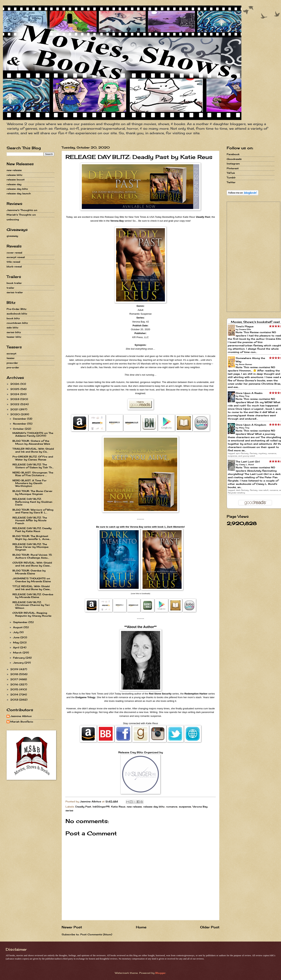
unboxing (13, 219)
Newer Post (72, 927)
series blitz (14, 332)
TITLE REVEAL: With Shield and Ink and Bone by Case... (32, 588)
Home (141, 927)
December (20, 419)
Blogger (160, 973)
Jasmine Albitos (21, 716)
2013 (15, 700)
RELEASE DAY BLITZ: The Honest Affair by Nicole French (30, 520)
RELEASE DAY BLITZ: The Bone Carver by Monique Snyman (30, 547)
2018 (15, 674)
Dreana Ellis (245, 329)
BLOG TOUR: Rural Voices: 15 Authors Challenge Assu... (32, 556)
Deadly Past (83, 807)
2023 (15, 399)
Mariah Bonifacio (22, 722)
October (19, 429)
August (18, 627)
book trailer (14, 283)
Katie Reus (118, 807)
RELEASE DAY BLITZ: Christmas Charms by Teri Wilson (31, 605)
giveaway (12, 236)
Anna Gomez (246, 364)
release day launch (19, 193)
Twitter (231, 182)
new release (134, 807)
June (17, 637)
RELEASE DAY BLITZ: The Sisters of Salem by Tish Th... (33, 466)
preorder (12, 363)
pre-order (13, 367)
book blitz (13, 318)
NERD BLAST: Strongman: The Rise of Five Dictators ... (33, 474)
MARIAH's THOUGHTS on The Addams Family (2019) (33, 434)
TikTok (231, 173)
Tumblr (231, 177)
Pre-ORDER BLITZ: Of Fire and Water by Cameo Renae (33, 458)
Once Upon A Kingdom (251, 425)
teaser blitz (14, 337)
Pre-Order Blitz (17, 309)
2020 (15, 414)
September (21, 622)
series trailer (15, 292)
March (18, 653)
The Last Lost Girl (248, 462)
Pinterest (233, 168)
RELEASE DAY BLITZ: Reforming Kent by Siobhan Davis (32, 502)
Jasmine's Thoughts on (22, 210)
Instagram (233, 164)
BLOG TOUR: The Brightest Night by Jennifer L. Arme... (32, 537)
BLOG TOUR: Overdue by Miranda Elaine (29, 572)
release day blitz (154, 807)
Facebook (233, 154)
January (19, 663)
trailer (10, 288)
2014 (15, 694)
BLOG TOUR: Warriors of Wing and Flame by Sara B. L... (33, 511)
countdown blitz (17, 323)
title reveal (13, 262)
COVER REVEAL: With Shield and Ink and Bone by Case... (32, 564)
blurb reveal (14, 266)
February (19, 658)
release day (14, 184)
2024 (15, 394)
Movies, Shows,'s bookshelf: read (255, 322)
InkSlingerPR (101, 807)
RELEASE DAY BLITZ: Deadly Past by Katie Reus (32, 530)
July (16, 632)
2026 (15, 384)
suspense (185, 807)
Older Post (210, 927)
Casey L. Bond (246, 464)
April (17, 647)
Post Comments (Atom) (96, 934)
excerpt (11, 353)
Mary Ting (244, 396)
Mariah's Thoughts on (21, 215)
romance (172, 807)
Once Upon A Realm (249, 393)
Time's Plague (245, 326)
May (16, 642)
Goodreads (234, 159)
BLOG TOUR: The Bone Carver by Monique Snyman (32, 492)
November (20, 424)
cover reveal (14, 253)
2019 (15, 669)
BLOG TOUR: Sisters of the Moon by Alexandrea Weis (31, 442)
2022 (15, 404)
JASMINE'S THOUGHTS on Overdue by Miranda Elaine (32, 580)
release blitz (14, 175)
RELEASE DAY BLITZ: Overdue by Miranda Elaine (33, 596)
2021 (15, 409)
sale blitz (12, 327)
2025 (15, 389)
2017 (15, 679)
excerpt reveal (16, 257)
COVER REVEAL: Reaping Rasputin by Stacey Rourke (32, 614)
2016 (15, 684)
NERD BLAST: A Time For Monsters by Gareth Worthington (30, 483)
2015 (15, 689)
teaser (11, 358)
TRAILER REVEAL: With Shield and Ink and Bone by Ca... (33, 450)
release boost (16, 179)
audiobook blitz (17, 314)
